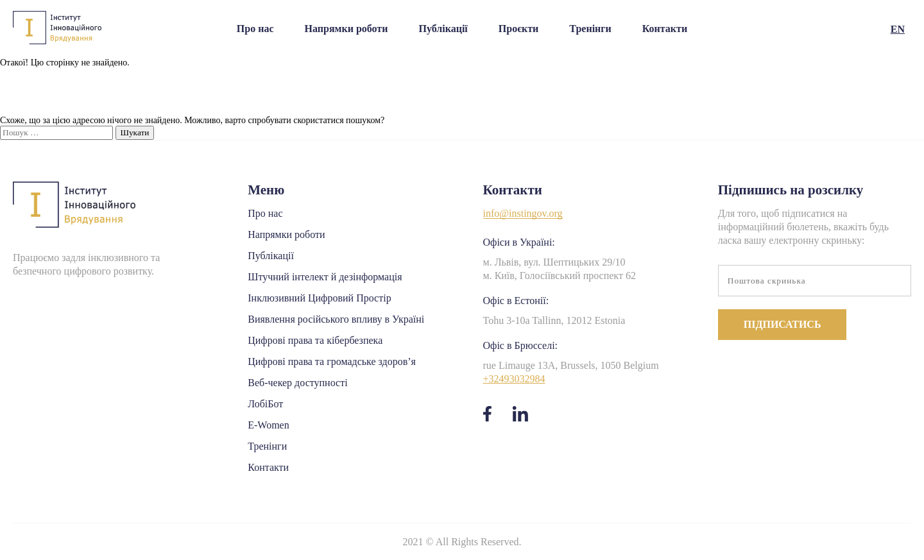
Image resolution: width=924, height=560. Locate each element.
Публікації (443, 29)
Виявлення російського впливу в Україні (336, 319)
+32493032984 (514, 379)
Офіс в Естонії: (516, 301)
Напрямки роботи (346, 29)
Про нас (255, 29)
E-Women (268, 425)
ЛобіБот (265, 404)
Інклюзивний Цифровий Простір (319, 298)
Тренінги (590, 29)
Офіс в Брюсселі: (521, 345)
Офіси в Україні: (519, 242)
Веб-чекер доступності (297, 383)
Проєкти (519, 29)
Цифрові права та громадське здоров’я (332, 361)
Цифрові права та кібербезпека (315, 340)
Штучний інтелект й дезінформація (325, 277)
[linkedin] (520, 416)
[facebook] (487, 416)
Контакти (665, 29)
